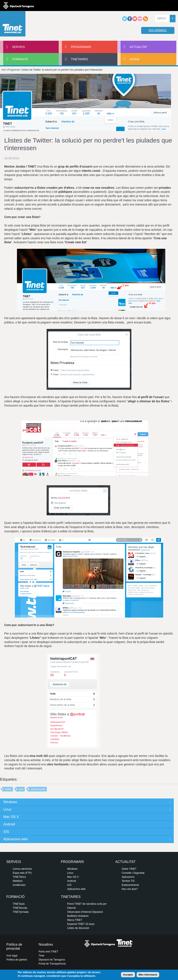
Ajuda (134, 59)
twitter (8, 789)
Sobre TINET (129, 869)
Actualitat (138, 47)
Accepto (128, 975)
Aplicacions (128, 877)
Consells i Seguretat (133, 873)
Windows (10, 802)
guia (21, 789)
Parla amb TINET (48, 952)
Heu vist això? (130, 889)
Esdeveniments (130, 885)
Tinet (41, 956)
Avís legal (12, 956)
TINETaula (19, 904)
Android (9, 824)
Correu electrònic (22, 869)
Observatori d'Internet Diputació (85, 912)
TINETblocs (19, 877)
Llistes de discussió (78, 928)
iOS (6, 832)
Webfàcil (18, 881)
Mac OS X (11, 817)
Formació (20, 59)
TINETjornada (21, 912)
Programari (81, 47)
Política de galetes (17, 960)
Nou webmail (158, 30)
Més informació (148, 975)
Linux (7, 809)
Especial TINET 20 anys (81, 924)
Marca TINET (75, 920)
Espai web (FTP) (22, 873)
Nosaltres (46, 944)
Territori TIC (128, 881)
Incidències (19, 885)
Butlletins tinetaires (78, 916)
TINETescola (20, 908)
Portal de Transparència (52, 964)
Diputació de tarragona (18, 6)
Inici (4, 70)
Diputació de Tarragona (52, 960)
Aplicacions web (15, 839)
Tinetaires (79, 59)
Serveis (18, 47)
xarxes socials (38, 789)
